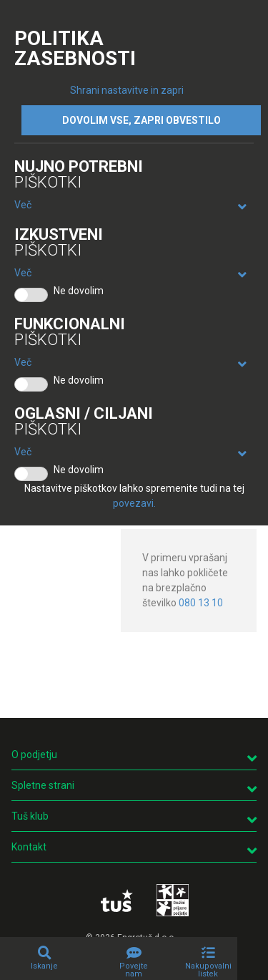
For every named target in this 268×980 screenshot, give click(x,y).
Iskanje (44, 966)
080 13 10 (201, 603)
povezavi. (134, 503)
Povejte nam (134, 970)
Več (23, 205)
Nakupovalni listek (208, 970)
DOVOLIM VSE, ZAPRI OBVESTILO (142, 120)
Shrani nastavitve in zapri (127, 90)
